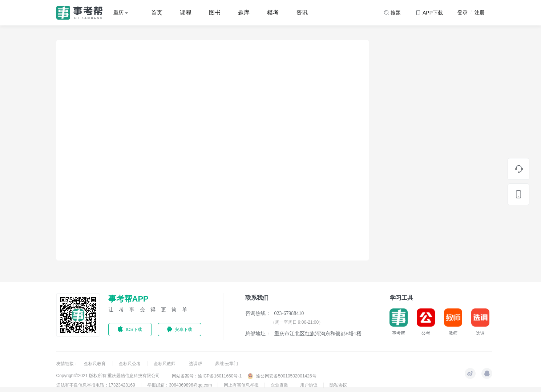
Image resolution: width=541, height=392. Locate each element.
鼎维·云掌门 (227, 364)
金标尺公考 (130, 364)
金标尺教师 (165, 364)
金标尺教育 (95, 364)
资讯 (302, 13)
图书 (215, 13)
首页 (157, 13)
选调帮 (196, 364)
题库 (244, 13)
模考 (273, 13)
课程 (186, 13)
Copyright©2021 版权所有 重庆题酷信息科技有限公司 (108, 376)
